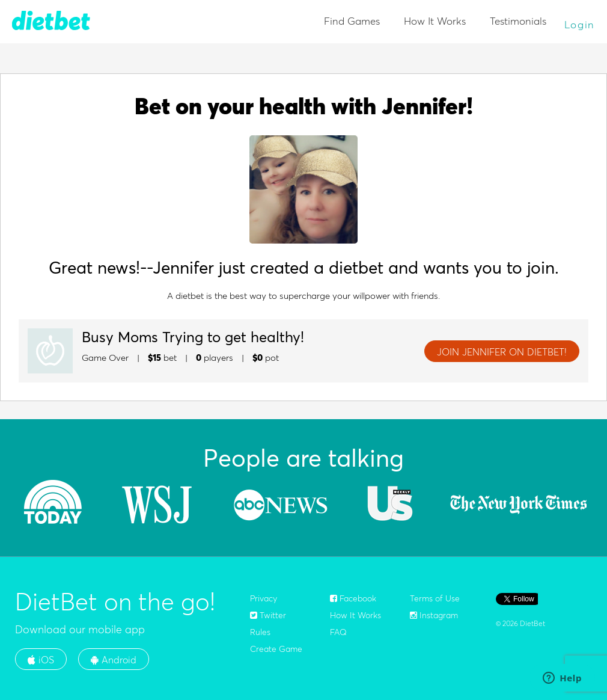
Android (114, 660)
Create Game (276, 649)
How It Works (435, 21)
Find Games (352, 21)
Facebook (353, 598)
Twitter (268, 615)
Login (580, 24)
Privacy (264, 598)
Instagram (434, 615)
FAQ (338, 632)
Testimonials (518, 21)
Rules (260, 632)
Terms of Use (435, 598)
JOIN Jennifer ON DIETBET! (502, 352)
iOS (41, 660)
